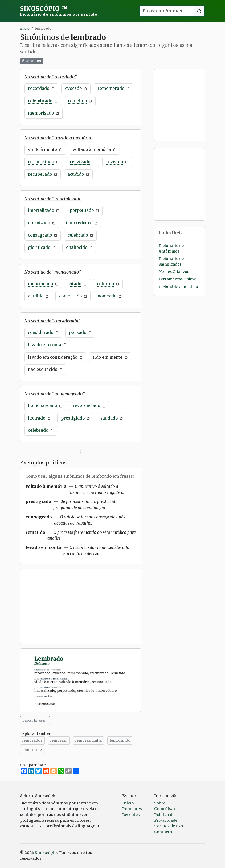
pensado (78, 332)
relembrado (40, 101)
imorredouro (79, 223)
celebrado (78, 235)
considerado (41, 332)
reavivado (80, 162)
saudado (109, 418)
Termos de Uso (169, 826)
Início (128, 803)
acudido (76, 174)
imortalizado (41, 210)
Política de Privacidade (166, 817)
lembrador (32, 740)
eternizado (39, 223)
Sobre (160, 803)
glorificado (39, 247)
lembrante (32, 750)
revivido (114, 162)
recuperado (40, 174)
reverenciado (86, 406)
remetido (77, 101)
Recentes (131, 815)
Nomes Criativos (174, 272)
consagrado (40, 235)
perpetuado (82, 210)
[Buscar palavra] (166, 11)
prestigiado (73, 418)
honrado (37, 418)
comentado (70, 296)
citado (75, 284)
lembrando (120, 740)
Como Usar (165, 809)
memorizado (41, 113)
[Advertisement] (81, 606)
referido (105, 284)
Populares (132, 809)
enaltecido (77, 247)
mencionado (40, 284)
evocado (73, 88)
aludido (36, 296)
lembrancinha (89, 740)
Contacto (163, 832)
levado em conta (45, 345)
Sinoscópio (59, 11)
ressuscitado (41, 162)
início (25, 28)
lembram (59, 740)
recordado (39, 88)
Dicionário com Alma (178, 287)
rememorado (111, 88)
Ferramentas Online (177, 279)
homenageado (42, 406)
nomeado (107, 296)
